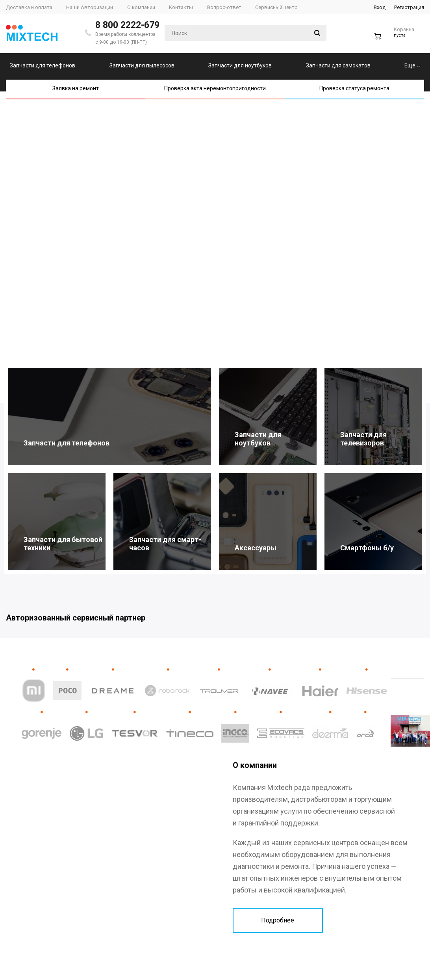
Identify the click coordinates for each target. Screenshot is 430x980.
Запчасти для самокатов (338, 65)
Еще (412, 65)
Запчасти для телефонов (43, 65)
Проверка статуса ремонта (354, 88)
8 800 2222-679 (127, 25)
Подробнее (278, 920)
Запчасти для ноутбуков (240, 65)
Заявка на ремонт (76, 88)
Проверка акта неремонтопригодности (215, 88)
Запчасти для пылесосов (142, 65)
